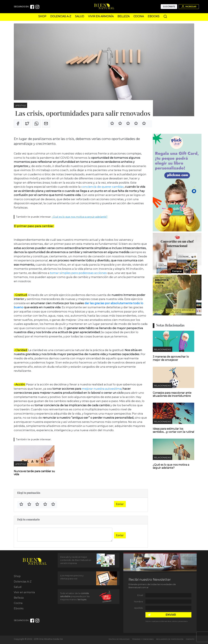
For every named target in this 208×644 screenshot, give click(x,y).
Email (140, 595)
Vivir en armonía (101, 16)
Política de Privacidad (119, 639)
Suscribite (169, 7)
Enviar (120, 504)
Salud (80, 16)
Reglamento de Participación (170, 639)
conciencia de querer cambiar (102, 187)
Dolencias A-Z (61, 16)
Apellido (139, 608)
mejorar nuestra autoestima (102, 389)
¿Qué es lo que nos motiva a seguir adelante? (80, 217)
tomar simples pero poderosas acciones (78, 273)
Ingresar (189, 7)
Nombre (139, 602)
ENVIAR (171, 615)
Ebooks (154, 16)
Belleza (123, 16)
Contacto (190, 639)
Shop (42, 16)
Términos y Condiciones (143, 639)
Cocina (139, 16)
